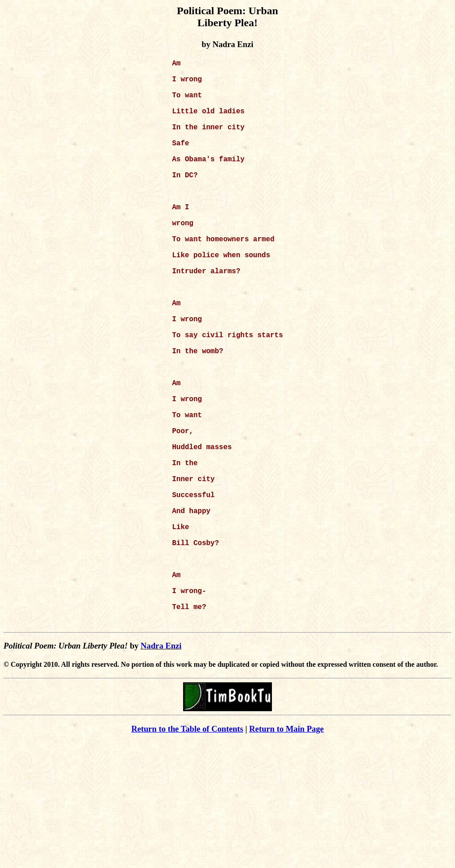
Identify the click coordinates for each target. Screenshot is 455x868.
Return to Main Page (287, 855)
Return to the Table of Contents (187, 855)
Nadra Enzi (161, 772)
